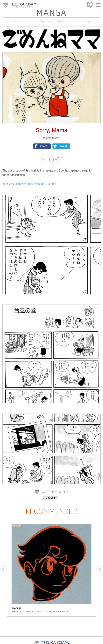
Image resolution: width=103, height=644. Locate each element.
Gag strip (51, 498)
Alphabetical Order (52, 21)
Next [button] (100, 570)
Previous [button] (3, 570)
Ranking (19, 21)
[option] (52, 568)
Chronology (84, 21)
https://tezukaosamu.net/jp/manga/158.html (29, 184)
